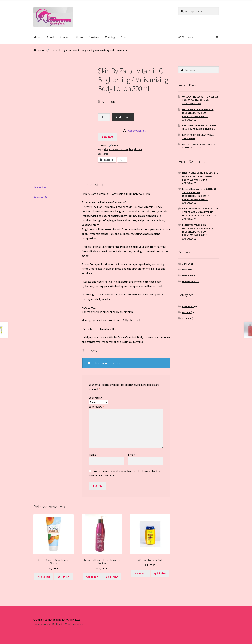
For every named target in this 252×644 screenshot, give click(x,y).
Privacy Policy (42, 624)
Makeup (186, 312)
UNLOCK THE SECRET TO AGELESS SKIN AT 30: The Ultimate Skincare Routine (200, 100)
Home (80, 37)
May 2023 (187, 270)
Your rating (96, 398)
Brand (50, 37)
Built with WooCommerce (68, 624)
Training (110, 37)
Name (93, 455)
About (37, 37)
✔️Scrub (51, 50)
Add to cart (123, 117)
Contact (65, 37)
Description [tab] (40, 187)
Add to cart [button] (44, 577)
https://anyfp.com (192, 225)
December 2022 (190, 276)
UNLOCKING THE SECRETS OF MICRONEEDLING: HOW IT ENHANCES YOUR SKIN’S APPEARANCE (198, 114)
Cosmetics (188, 306)
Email (132, 455)
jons (185, 173)
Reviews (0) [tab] (40, 197)
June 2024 (188, 264)
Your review (96, 407)
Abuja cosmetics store (116, 149)
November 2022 (190, 281)
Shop (124, 37)
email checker (190, 209)
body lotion (136, 149)
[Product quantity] (104, 117)
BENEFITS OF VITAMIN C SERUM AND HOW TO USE (199, 146)
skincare (187, 318)
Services (94, 37)
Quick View (63, 577)
